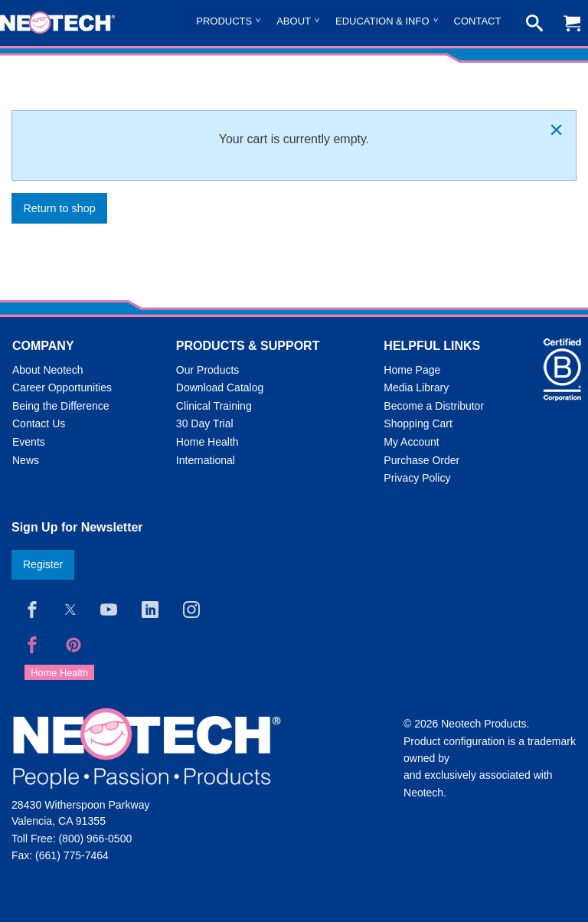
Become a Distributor (434, 406)
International (206, 460)
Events (29, 442)
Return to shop (59, 208)
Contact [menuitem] (478, 21)
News (26, 460)
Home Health (207, 442)
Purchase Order (421, 460)
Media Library (416, 387)
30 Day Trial (205, 423)
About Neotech (48, 370)
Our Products (207, 370)
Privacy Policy (417, 478)
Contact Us (39, 423)
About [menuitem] (294, 21)
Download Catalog (220, 387)
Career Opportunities (62, 387)
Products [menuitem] (224, 21)
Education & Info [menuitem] (382, 21)
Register (43, 564)
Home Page (412, 370)
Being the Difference (61, 406)
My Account (411, 442)
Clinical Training (214, 406)
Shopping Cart (418, 423)
